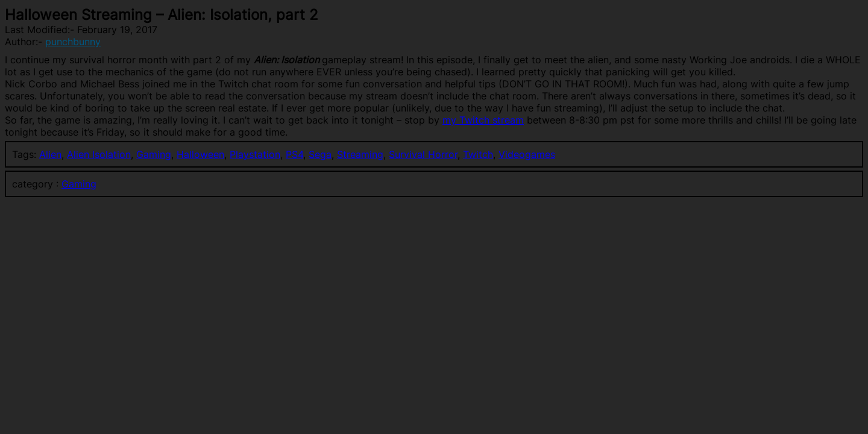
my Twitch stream (483, 120)
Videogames (527, 154)
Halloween (200, 154)
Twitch (478, 154)
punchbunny (73, 42)
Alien (50, 154)
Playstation (255, 154)
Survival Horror (423, 154)
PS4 (294, 154)
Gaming (154, 154)
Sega (320, 154)
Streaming (360, 154)
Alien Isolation (99, 154)
